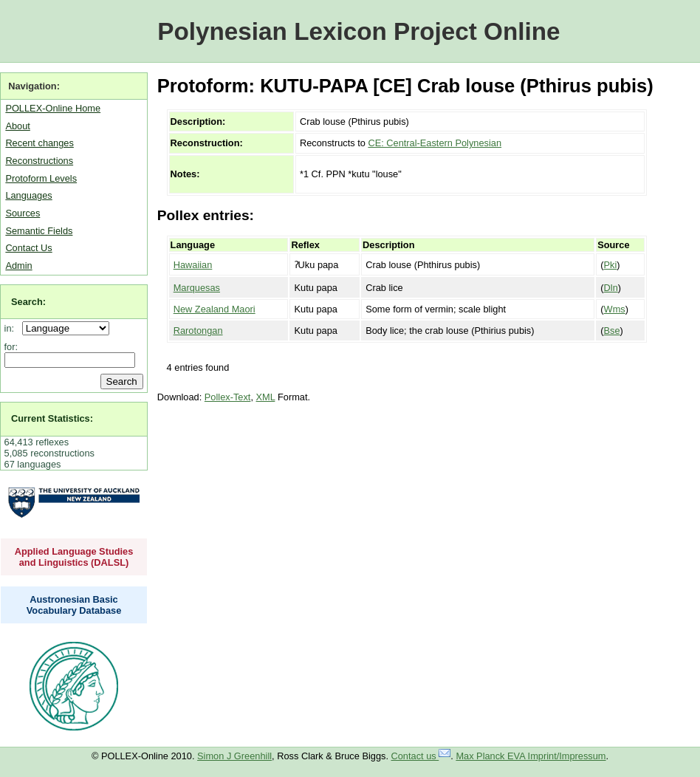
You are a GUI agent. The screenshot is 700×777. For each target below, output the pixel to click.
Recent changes (39, 143)
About (17, 126)
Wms (615, 309)
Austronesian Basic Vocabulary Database (74, 605)
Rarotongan (198, 331)
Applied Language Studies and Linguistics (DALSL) (74, 557)
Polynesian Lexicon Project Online (358, 31)
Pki (611, 265)
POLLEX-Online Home (53, 108)
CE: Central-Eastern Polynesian (435, 143)
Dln (611, 288)
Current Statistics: (52, 418)
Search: (28, 302)
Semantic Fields (39, 231)
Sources (23, 213)
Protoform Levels (41, 178)
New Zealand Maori (215, 309)
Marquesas (197, 288)
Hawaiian (193, 265)
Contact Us (28, 248)
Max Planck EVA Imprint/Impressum (531, 756)
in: (12, 328)
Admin (18, 266)
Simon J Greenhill (234, 756)
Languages (28, 195)
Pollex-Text (228, 397)
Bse (612, 331)
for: (11, 347)
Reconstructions (39, 161)
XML (266, 397)
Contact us (421, 756)
